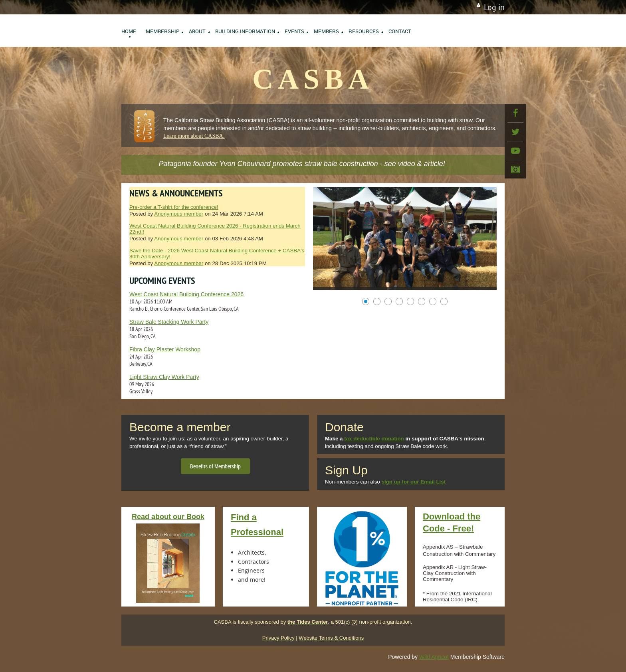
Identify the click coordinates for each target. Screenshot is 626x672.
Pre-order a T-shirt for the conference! (174, 207)
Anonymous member (179, 214)
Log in (494, 7)
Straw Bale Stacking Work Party (169, 322)
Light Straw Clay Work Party (164, 377)
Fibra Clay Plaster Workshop (165, 349)
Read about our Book (168, 517)
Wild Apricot (434, 657)
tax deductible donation (374, 439)
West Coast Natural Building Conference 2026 (186, 294)
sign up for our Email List (413, 482)
